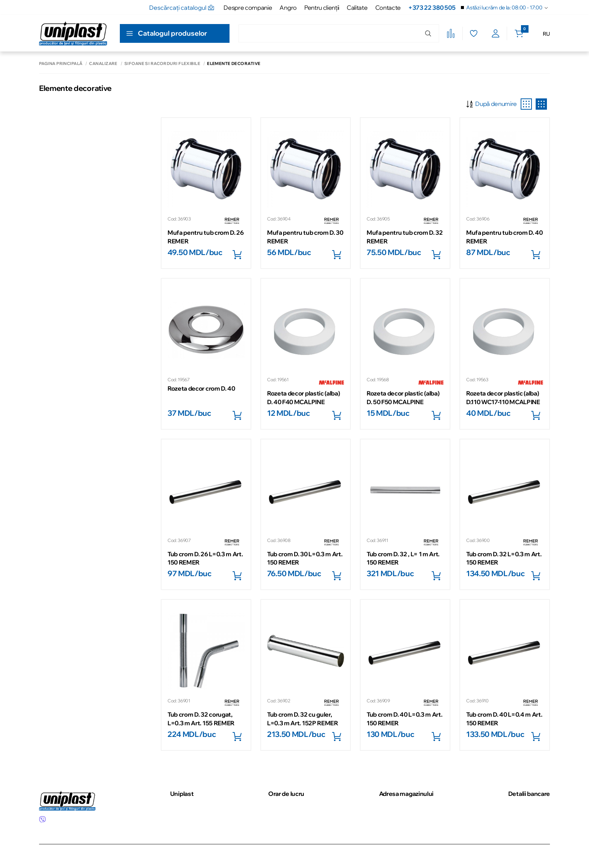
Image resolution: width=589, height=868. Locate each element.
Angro (288, 8)
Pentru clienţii (322, 8)
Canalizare (103, 64)
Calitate (357, 8)
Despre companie (248, 8)
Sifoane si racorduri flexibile (162, 64)
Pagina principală (61, 64)
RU (546, 34)
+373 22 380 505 (432, 8)
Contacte (388, 8)
